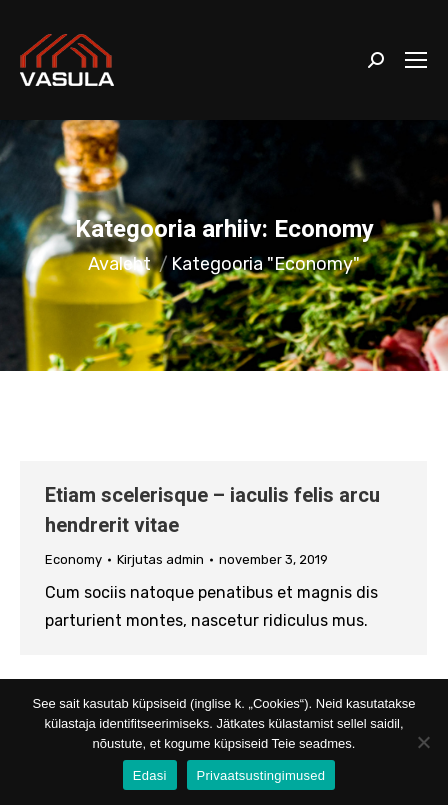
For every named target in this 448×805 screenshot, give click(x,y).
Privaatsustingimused (261, 775)
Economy (73, 559)
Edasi (150, 775)
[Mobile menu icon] (416, 60)
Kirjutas (160, 559)
